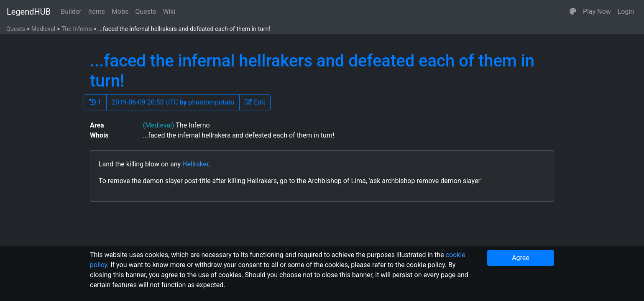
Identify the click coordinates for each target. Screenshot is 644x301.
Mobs (120, 11)
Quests (146, 11)
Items (97, 11)
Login (626, 11)
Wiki (169, 11)
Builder (71, 11)
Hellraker (195, 164)
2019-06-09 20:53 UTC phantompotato (173, 102)
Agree (521, 258)
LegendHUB (29, 12)
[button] (573, 12)
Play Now (597, 11)
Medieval (43, 29)
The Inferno (77, 29)
